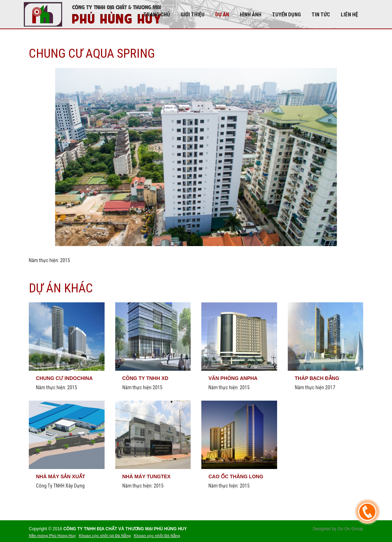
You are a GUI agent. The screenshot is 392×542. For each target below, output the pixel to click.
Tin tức (321, 15)
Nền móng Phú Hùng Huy (52, 536)
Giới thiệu (193, 15)
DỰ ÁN (222, 15)
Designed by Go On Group (338, 529)
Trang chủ (157, 15)
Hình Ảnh (251, 15)
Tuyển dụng (287, 15)
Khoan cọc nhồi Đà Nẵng (157, 536)
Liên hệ (349, 15)
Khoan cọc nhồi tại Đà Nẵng (105, 536)
